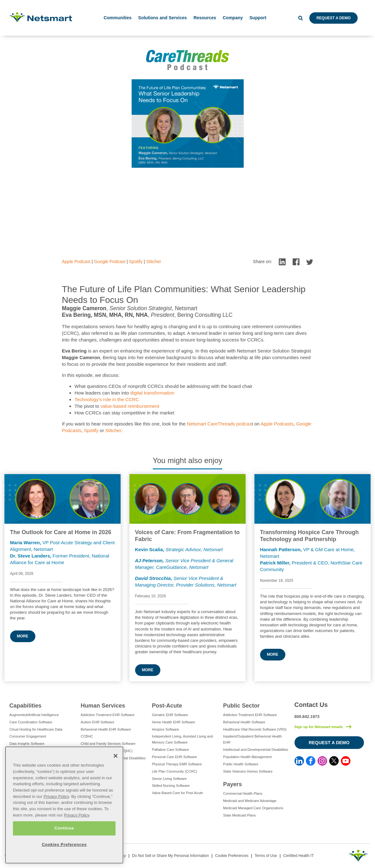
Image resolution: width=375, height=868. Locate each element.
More (23, 636)
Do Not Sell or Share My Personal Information (170, 856)
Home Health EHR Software (173, 722)
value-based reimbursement (130, 406)
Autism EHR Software (97, 722)
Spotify (136, 262)
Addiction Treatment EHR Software (107, 715)
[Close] (116, 756)
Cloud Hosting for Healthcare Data (36, 729)
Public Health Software (241, 764)
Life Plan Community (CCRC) (175, 771)
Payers (232, 784)
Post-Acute (167, 706)
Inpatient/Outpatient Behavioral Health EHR (253, 739)
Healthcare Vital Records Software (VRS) (255, 729)
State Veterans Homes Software (248, 771)
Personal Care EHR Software (174, 757)
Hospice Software (165, 729)
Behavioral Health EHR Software (106, 729)
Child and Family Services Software (108, 744)
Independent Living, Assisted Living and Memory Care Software (182, 739)
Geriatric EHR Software (170, 715)
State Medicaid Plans (239, 815)
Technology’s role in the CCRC (107, 399)
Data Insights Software (27, 744)
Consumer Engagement (28, 736)
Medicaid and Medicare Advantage (250, 801)
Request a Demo (333, 18)
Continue (64, 828)
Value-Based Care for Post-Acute (177, 793)
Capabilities (26, 706)
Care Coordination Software (31, 722)
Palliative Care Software (170, 750)
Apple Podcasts (277, 424)
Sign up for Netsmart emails (319, 727)
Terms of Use (266, 856)
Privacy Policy (56, 796)
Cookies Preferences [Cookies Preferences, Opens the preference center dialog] (64, 844)
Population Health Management (247, 757)
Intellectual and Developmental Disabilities (256, 750)
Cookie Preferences (232, 856)
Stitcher (154, 262)
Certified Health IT (298, 856)
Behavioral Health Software (244, 722)
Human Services (103, 706)
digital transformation (152, 393)
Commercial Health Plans (243, 793)
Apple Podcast (76, 262)
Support (258, 18)
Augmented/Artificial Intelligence (34, 715)
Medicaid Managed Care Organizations (253, 808)
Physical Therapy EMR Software (177, 764)
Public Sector (241, 706)
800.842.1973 (307, 717)
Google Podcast (110, 262)
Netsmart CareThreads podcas (219, 424)
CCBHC (87, 736)
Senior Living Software (169, 779)
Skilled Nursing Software (171, 786)
